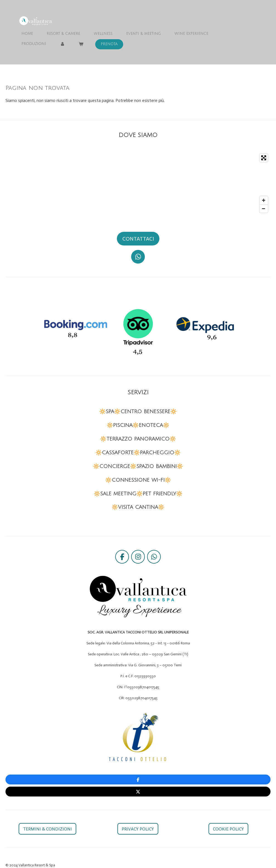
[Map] (138, 183)
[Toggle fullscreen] (264, 158)
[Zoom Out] (264, 209)
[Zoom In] (264, 200)
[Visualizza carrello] (81, 44)
